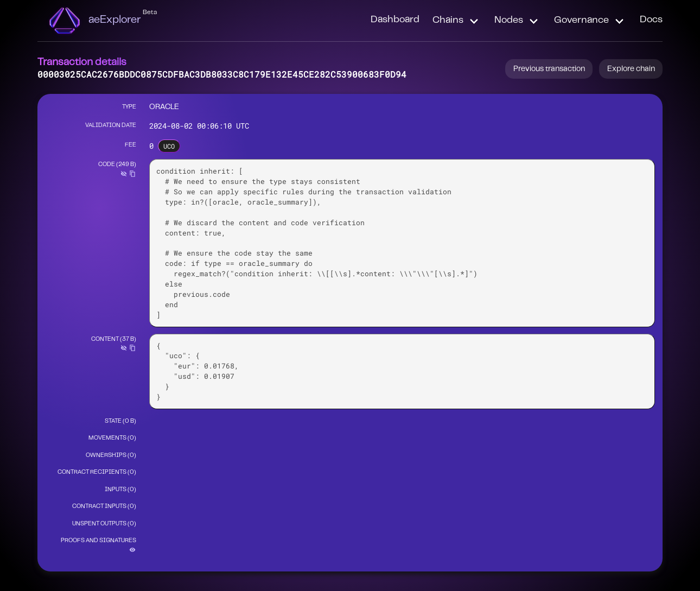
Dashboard (395, 20)
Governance (581, 21)
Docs (651, 20)
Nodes (509, 21)
